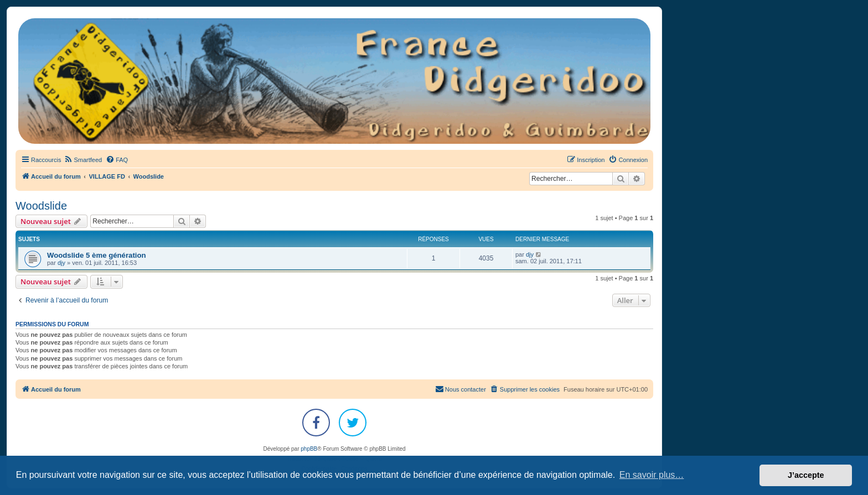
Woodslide (41, 206)
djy (61, 263)
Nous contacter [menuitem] (461, 389)
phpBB (309, 449)
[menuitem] (83, 160)
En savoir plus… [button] (652, 475)
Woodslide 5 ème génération (97, 255)
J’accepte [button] (806, 475)
